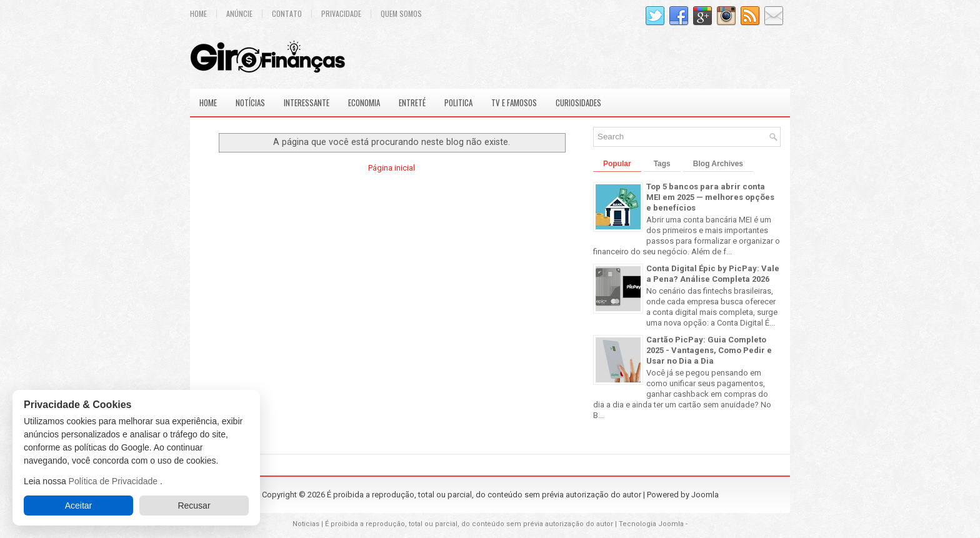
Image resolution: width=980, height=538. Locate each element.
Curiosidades (578, 102)
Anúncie (239, 14)
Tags (662, 164)
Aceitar (79, 506)
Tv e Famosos (514, 102)
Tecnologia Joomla (651, 524)
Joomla (705, 495)
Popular (617, 164)
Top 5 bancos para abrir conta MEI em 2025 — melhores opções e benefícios (710, 197)
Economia (364, 102)
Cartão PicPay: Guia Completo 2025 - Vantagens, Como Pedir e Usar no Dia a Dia (709, 350)
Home (198, 14)
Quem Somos (401, 14)
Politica (458, 102)
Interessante (307, 102)
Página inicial (392, 168)
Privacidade (341, 14)
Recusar (194, 506)
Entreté (412, 102)
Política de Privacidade (114, 481)
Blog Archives (718, 164)
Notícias (250, 102)
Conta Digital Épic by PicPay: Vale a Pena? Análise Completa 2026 (713, 274)
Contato (287, 14)
